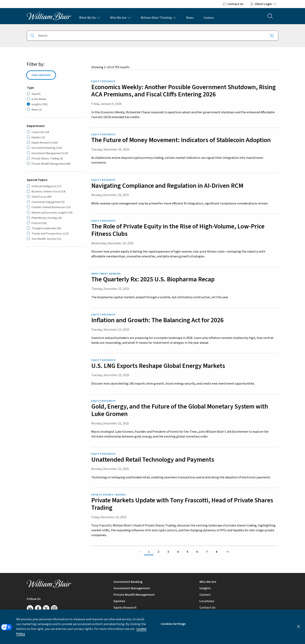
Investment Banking (128, 582)
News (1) (37, 110)
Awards (36, 94)
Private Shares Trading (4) (47, 159)
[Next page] (227, 552)
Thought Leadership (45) (46, 228)
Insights (205, 588)
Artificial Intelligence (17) (46, 186)
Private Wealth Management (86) (51, 164)
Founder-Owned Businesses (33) (51, 207)
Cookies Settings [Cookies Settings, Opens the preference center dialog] (173, 627)
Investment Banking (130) (47, 148)
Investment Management (132, 588)
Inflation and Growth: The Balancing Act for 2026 (157, 320)
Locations (207, 601)
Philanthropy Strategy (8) (47, 218)
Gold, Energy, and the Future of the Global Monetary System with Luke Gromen (180, 410)
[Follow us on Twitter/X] (46, 608)
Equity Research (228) (45, 143)
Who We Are (121, 18)
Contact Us (233, 4)
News (190, 18)
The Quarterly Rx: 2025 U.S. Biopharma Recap (153, 279)
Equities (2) (38, 137)
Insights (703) (40, 104)
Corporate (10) (40, 132)
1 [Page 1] (149, 552)
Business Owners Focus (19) (49, 192)
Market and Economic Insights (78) (52, 213)
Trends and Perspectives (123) (50, 234)
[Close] (299, 630)
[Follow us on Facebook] (38, 608)
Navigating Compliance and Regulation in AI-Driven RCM (167, 186)
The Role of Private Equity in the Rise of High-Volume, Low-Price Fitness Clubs (178, 230)
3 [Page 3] (168, 552)
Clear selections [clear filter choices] (41, 75)
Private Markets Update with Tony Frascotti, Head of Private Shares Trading (182, 504)
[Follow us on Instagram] (54, 608)
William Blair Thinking (159, 18)
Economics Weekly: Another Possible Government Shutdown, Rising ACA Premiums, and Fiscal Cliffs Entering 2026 (184, 91)
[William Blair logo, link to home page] (49, 16)
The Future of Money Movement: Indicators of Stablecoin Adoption (181, 140)
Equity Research (125, 608)
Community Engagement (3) (48, 202)
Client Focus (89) (41, 197)
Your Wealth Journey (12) (46, 239)
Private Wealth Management (134, 595)
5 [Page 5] (187, 552)
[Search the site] (270, 16)
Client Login (263, 4)
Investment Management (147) (50, 153)
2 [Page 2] (158, 552)
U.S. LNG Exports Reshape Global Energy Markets (158, 366)
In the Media (39, 99)
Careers (209, 18)
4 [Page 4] (178, 552)
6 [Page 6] (197, 552)
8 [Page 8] (216, 552)
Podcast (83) (39, 223)
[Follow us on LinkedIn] (30, 608)
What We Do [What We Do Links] (90, 18)
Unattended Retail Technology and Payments (153, 460)
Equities (119, 601)
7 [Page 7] (207, 552)
